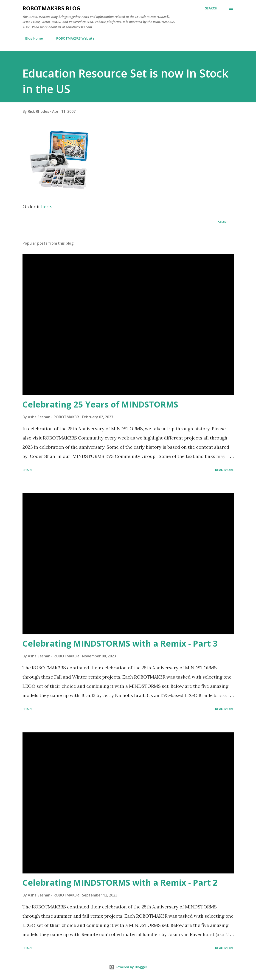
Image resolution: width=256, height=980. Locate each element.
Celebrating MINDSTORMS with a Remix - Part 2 (120, 883)
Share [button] (223, 222)
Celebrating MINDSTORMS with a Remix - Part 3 (120, 643)
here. (46, 207)
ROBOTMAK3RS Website (73, 38)
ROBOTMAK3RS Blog (51, 8)
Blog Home (31, 38)
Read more (224, 470)
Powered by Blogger (128, 967)
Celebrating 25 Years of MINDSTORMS (100, 404)
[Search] (211, 8)
